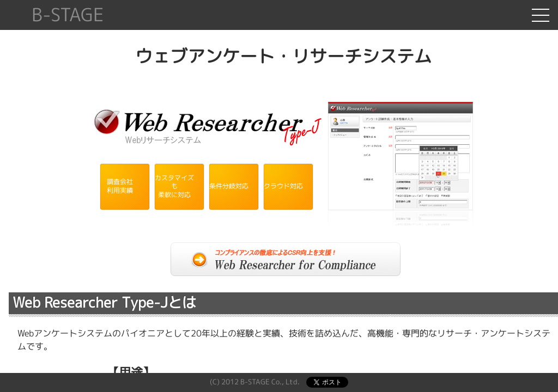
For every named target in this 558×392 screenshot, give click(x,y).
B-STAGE (68, 15)
